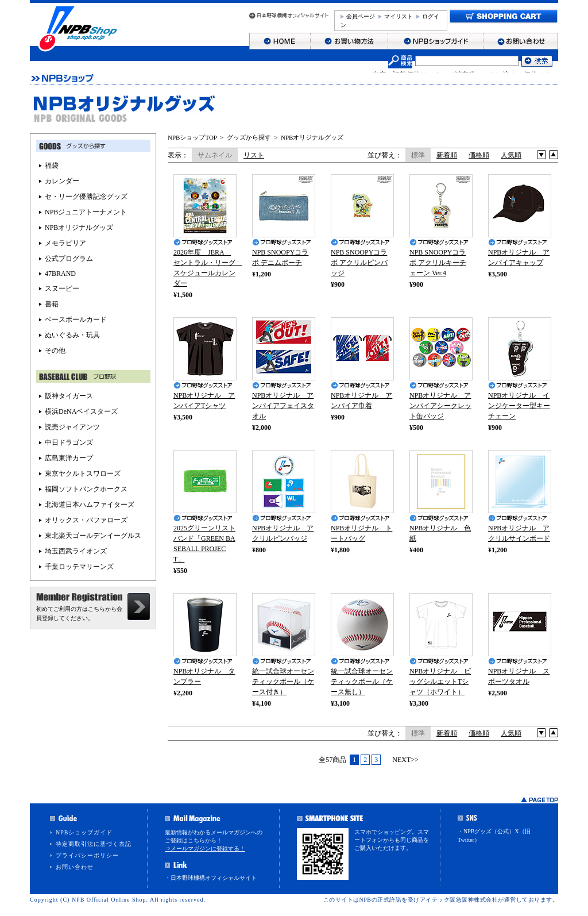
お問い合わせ (75, 867)
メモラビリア (65, 243)
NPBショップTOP (192, 137)
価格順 (479, 155)
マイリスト (399, 16)
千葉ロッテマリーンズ (79, 567)
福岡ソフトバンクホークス (86, 489)
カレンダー (62, 181)
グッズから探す (249, 137)
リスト (254, 155)
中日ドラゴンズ (69, 442)
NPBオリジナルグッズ (312, 137)
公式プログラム (69, 259)
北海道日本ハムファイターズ (90, 505)
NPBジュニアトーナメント (86, 212)
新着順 (447, 155)
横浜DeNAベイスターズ (81, 411)
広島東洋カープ (69, 458)
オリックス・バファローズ (86, 520)
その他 (55, 351)
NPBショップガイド (84, 832)
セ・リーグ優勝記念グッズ (86, 197)
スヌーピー (62, 288)
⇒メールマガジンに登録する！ (205, 848)
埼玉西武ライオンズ (76, 551)
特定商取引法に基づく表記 (94, 844)
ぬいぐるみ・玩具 (72, 335)
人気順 (511, 155)
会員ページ (361, 16)
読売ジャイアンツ (72, 427)
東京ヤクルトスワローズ (83, 474)
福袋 (52, 166)
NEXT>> (405, 760)
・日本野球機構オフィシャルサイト (211, 878)
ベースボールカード (76, 320)
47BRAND (60, 274)
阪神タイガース (69, 396)
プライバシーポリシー (87, 855)
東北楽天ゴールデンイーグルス (93, 536)
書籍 (52, 304)
